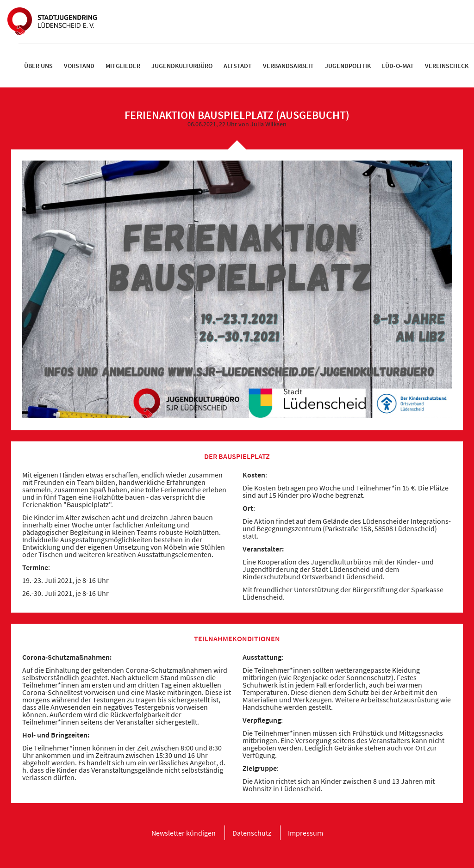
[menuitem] (38, 66)
